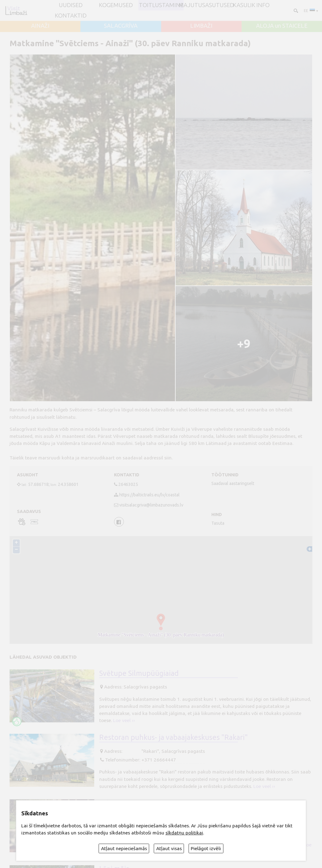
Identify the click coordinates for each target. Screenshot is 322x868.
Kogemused (116, 5)
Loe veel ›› (124, 720)
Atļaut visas (169, 848)
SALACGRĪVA (121, 26)
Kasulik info (251, 5)
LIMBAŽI (201, 26)
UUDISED (71, 5)
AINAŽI (40, 26)
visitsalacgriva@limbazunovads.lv (151, 505)
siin (168, 458)
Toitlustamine (161, 5)
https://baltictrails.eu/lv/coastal (149, 495)
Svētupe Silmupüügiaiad (139, 673)
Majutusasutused (206, 5)
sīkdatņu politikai (184, 833)
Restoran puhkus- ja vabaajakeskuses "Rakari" (173, 737)
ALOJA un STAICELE (282, 26)
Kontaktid (71, 16)
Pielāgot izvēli (206, 848)
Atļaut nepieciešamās (124, 848)
